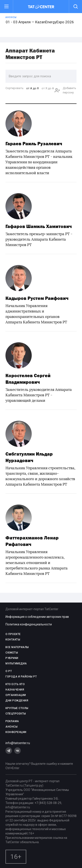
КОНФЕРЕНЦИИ (16, 732)
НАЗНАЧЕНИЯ (15, 690)
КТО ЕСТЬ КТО (15, 684)
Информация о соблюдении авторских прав (37, 617)
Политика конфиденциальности (29, 624)
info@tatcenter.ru (18, 743)
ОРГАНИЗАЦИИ (16, 695)
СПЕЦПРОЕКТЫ (16, 714)
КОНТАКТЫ (13, 640)
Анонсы (11, 17)
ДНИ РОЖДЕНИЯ (17, 701)
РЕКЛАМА (12, 721)
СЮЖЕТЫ (12, 653)
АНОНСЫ (11, 727)
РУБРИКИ (12, 658)
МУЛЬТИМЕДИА (16, 664)
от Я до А (48, 88)
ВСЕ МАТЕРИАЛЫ (17, 647)
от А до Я (32, 88)
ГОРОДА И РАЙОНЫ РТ (21, 677)
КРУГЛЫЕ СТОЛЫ (17, 708)
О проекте (13, 634)
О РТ (9, 671)
